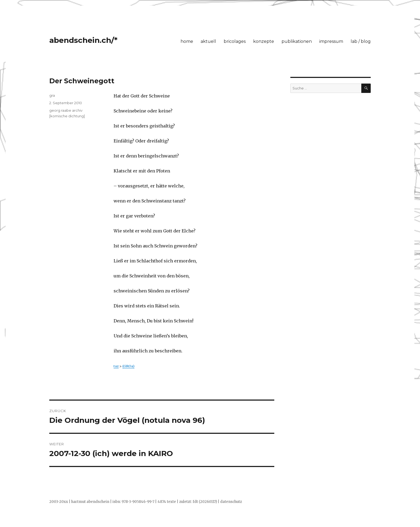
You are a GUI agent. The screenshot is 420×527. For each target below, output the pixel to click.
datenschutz (231, 502)
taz (116, 366)
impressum (331, 41)
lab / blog (361, 41)
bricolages (235, 41)
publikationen (297, 41)
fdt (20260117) (205, 502)
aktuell (208, 41)
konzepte (264, 41)
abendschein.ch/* (83, 40)
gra (52, 95)
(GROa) (128, 366)
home (187, 41)
